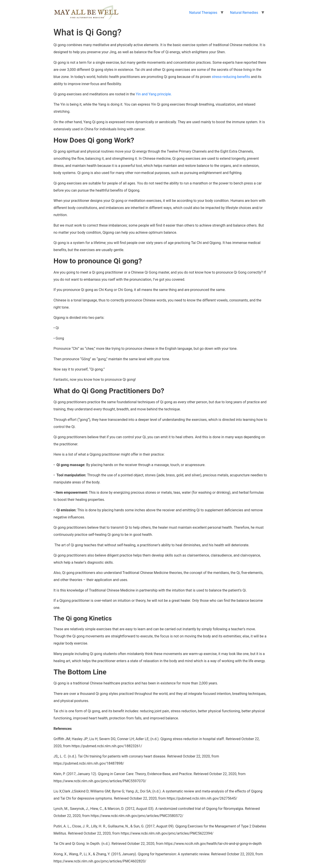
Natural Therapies (203, 13)
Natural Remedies (244, 13)
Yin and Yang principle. (154, 94)
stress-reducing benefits (231, 77)
